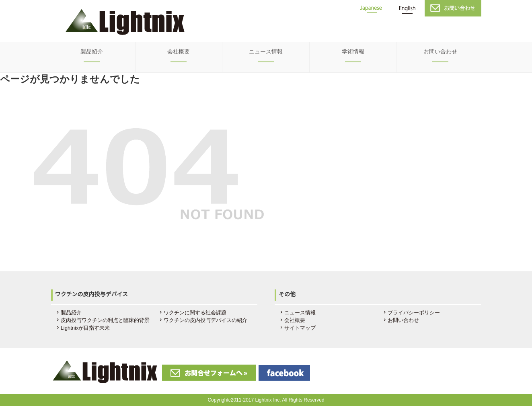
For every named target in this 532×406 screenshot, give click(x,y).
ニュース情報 (266, 51)
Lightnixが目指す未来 (85, 328)
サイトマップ (300, 328)
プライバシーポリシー (414, 313)
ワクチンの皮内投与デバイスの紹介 (205, 320)
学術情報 (353, 51)
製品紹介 (92, 51)
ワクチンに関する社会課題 (195, 313)
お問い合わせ (440, 51)
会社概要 (179, 51)
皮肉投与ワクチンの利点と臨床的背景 (105, 320)
